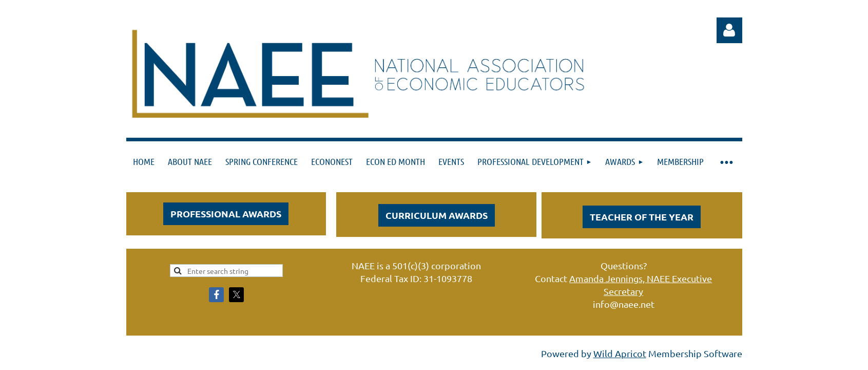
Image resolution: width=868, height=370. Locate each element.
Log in (729, 30)
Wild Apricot (620, 353)
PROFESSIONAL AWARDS (226, 214)
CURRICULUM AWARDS (437, 215)
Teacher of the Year (642, 217)
